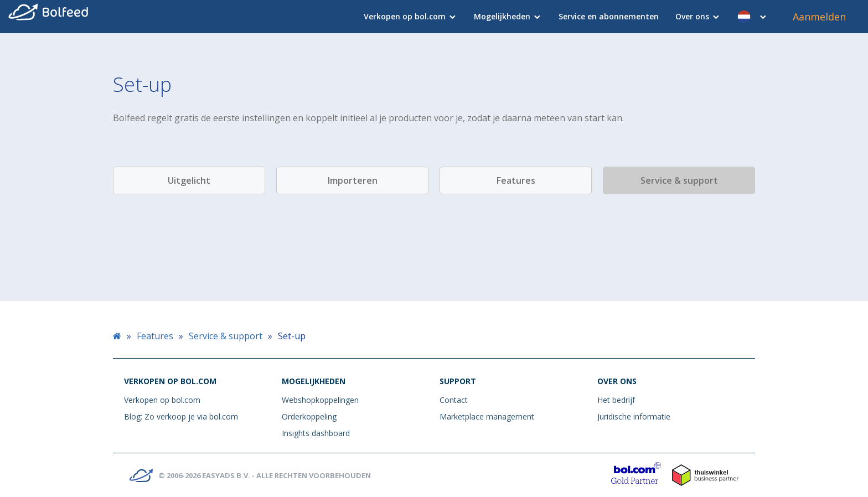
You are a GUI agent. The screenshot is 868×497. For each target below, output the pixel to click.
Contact (454, 400)
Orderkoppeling (309, 416)
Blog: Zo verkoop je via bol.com (181, 416)
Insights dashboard (316, 433)
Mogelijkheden (502, 16)
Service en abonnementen (609, 16)
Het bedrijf (616, 400)
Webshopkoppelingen (320, 400)
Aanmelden (819, 17)
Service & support (679, 180)
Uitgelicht (189, 180)
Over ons (692, 16)
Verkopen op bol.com (405, 16)
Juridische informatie (634, 416)
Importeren (353, 180)
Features (516, 180)
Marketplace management (487, 416)
